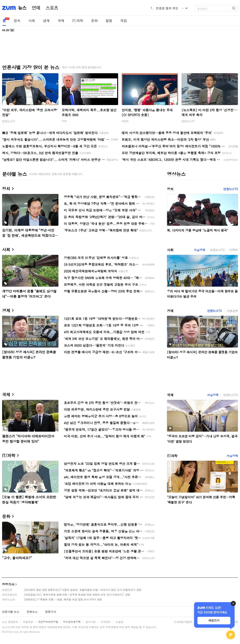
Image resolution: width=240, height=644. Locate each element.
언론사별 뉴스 (11, 612)
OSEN (125, 121)
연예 (36, 8)
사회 (32, 21)
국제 (61, 21)
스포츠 (52, 8)
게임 (124, 21)
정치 (17, 21)
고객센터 (106, 622)
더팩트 (234, 250)
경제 (46, 21)
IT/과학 (78, 21)
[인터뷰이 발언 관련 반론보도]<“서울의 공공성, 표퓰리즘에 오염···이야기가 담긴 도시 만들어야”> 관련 (83, 590)
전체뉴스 (32, 612)
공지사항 (91, 622)
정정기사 (8, 584)
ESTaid (8, 632)
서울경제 (200, 250)
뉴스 (22, 8)
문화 (94, 21)
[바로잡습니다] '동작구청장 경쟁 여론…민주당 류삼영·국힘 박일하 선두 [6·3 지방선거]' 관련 (77, 595)
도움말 (119, 622)
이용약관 (28, 622)
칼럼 (109, 21)
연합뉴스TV (9, 121)
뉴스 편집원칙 (10, 622)
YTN (64, 121)
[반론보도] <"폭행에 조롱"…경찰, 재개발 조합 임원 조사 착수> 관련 (63, 599)
